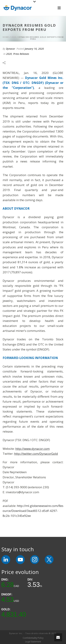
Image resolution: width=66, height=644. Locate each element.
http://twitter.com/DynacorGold (36, 454)
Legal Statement (33, 642)
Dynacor (11, 49)
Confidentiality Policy (33, 638)
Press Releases (21, 54)
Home (6, 37)
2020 (14, 37)
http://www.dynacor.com (32, 449)
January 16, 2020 (34, 49)
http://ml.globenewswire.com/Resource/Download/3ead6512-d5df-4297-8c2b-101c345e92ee (33, 511)
